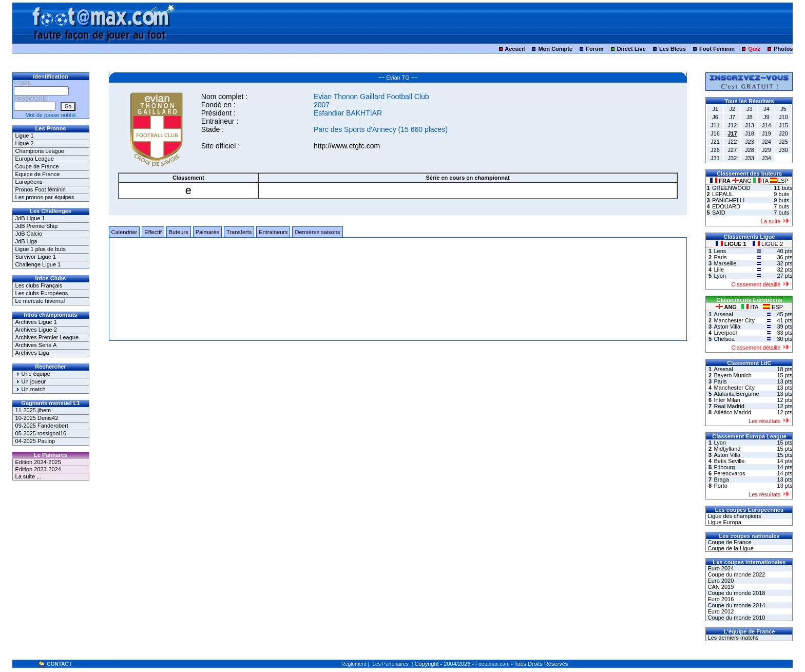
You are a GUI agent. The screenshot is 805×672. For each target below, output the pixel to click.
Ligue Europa (724, 522)
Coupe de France (37, 166)
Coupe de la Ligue (730, 548)
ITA (762, 181)
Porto (720, 486)
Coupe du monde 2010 (735, 618)
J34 (766, 158)
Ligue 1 (25, 136)
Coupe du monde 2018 (735, 593)
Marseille (725, 263)
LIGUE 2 (768, 244)
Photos (783, 49)
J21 (715, 142)
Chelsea (724, 339)
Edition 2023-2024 (38, 469)
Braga (721, 479)
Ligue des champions (733, 516)
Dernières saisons (317, 232)
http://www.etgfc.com (347, 146)
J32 (733, 158)
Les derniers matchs (732, 638)
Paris (720, 257)
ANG (743, 181)
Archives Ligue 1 (36, 322)
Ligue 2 (25, 143)
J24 (766, 142)
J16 (715, 133)
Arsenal (723, 314)
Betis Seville (729, 461)
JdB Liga (26, 241)
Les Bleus (673, 49)
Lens (720, 251)
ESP (779, 181)
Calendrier (124, 232)
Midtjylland (727, 449)
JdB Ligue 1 (30, 218)
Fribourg (724, 467)
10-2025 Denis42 (37, 418)
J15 (783, 125)
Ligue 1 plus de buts (41, 249)
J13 (750, 125)
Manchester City (734, 320)
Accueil (515, 49)
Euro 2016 (720, 599)
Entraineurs (273, 232)
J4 (766, 109)
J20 (783, 133)
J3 (750, 109)
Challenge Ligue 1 (38, 264)
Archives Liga (32, 353)
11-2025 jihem (33, 410)
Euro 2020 (720, 581)
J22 (733, 142)
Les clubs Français (39, 285)
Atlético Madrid (732, 412)
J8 (750, 117)
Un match (31, 389)
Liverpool (725, 333)
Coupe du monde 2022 (735, 574)
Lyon (720, 276)
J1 (715, 109)
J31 (715, 158)
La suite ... (28, 476)
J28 (750, 150)
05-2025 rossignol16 (41, 433)
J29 (766, 150)
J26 (715, 150)
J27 (733, 150)
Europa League (35, 159)
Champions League (40, 151)
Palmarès (207, 232)
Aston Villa (727, 327)
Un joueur (31, 381)
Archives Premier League (47, 337)
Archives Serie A (36, 345)
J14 (766, 125)
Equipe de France (38, 174)
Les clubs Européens (42, 293)
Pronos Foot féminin (41, 189)
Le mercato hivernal (40, 301)
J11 (715, 125)
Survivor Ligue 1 (36, 257)
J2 (733, 109)
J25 (783, 142)
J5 (783, 109)
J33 (750, 158)
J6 (715, 117)
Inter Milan (727, 400)
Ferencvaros (729, 473)
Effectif (153, 232)
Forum (595, 49)
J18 (750, 133)
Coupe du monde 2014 (735, 605)
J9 (766, 117)
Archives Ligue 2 (36, 330)
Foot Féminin (717, 49)
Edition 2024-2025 (38, 462)
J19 (766, 133)
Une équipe (33, 374)
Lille (719, 270)
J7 (733, 117)
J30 (783, 150)
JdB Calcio (29, 234)
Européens (29, 182)
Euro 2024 (720, 568)
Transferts (239, 232)
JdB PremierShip (37, 226)
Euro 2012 (720, 611)
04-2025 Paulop (35, 441)
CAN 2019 (720, 587)
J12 (733, 125)
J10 (783, 117)
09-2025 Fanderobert (42, 426)
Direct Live (631, 49)
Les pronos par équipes (45, 197)
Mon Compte (555, 49)
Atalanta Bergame (736, 394)
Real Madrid (729, 406)
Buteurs (179, 232)
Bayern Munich (732, 375)
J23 (750, 142)
